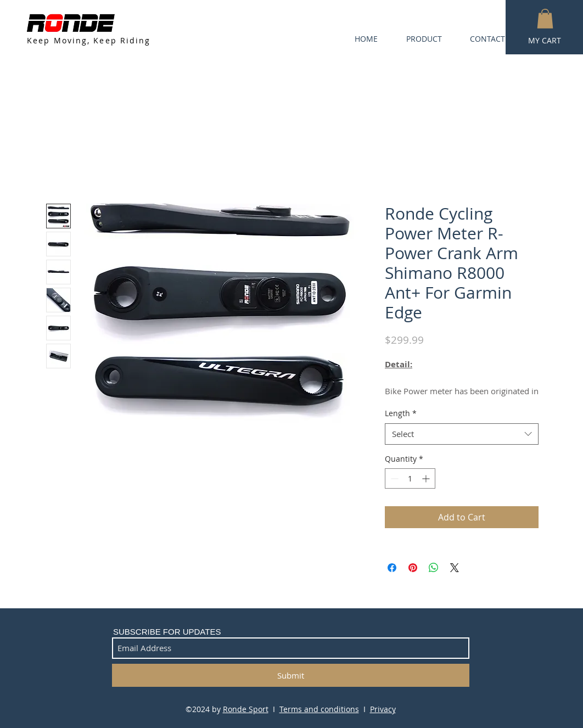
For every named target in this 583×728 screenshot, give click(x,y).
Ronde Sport (246, 709)
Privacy (383, 709)
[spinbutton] (410, 478)
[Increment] (427, 478)
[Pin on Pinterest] (413, 568)
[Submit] (291, 675)
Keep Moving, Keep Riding (89, 40)
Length (401, 413)
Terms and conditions (319, 709)
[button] (545, 19)
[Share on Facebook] (392, 568)
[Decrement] (393, 478)
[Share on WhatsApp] (434, 568)
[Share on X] (455, 568)
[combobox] (462, 434)
